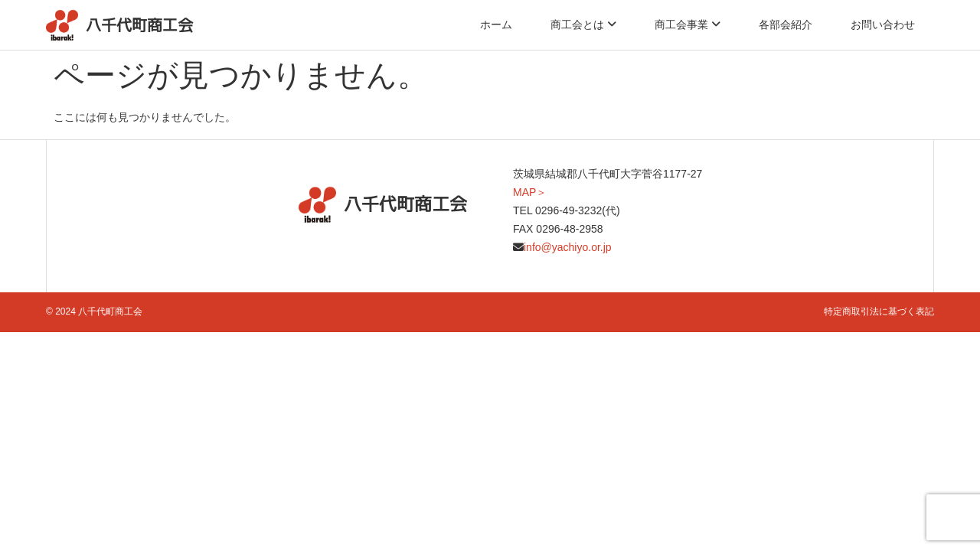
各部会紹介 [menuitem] (786, 24)
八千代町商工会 (139, 25)
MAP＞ (530, 192)
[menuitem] (583, 24)
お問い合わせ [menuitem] (883, 24)
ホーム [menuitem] (496, 24)
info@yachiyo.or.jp (568, 247)
